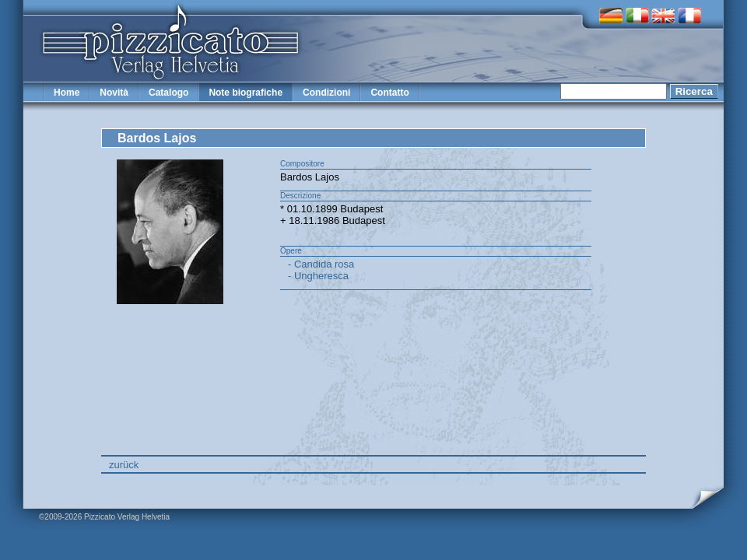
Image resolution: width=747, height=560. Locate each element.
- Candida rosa (321, 264)
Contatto (389, 93)
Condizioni (326, 93)
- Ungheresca (318, 276)
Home (67, 93)
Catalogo (168, 93)
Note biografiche (245, 93)
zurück (124, 465)
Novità (114, 93)
